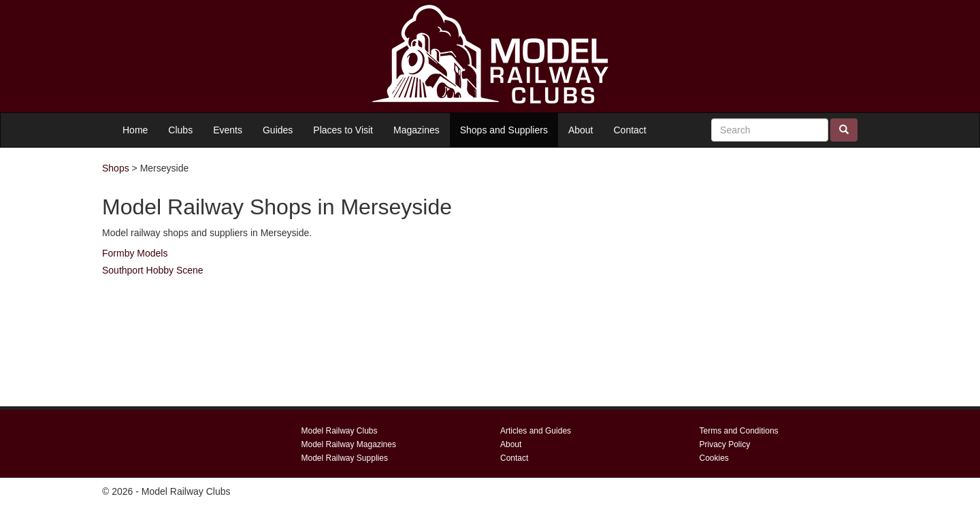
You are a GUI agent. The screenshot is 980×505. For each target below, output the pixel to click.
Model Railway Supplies (345, 458)
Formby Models (135, 253)
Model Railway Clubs (340, 431)
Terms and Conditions (739, 431)
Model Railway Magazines (349, 444)
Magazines (416, 130)
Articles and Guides (536, 431)
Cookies (714, 458)
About (581, 130)
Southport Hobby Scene (153, 270)
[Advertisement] (755, 277)
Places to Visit (343, 130)
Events (228, 130)
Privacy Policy (725, 444)
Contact (630, 130)
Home (135, 130)
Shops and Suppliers (504, 130)
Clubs (180, 130)
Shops (116, 168)
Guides (278, 130)
